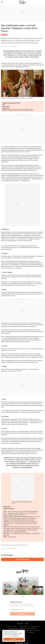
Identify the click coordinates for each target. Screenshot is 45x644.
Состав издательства (24, 626)
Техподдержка (31, 632)
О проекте (9, 626)
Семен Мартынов (12, 549)
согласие (16, 604)
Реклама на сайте (35, 626)
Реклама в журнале (13, 628)
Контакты (15, 626)
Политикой (15, 606)
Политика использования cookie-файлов (31, 630)
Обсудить (12, 46)
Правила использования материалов (28, 628)
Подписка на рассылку (16, 602)
